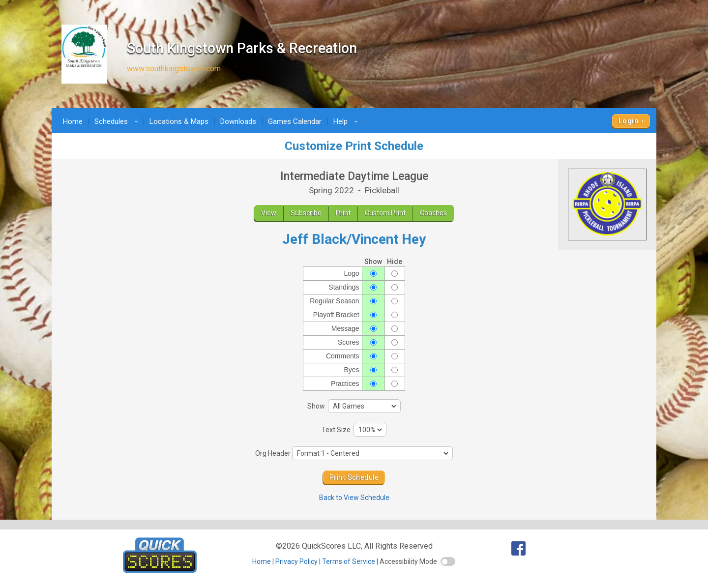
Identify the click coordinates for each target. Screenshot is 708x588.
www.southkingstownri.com (174, 69)
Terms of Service (349, 561)
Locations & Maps (179, 121)
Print (343, 213)
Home (73, 121)
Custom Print (385, 213)
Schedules (118, 121)
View (269, 213)
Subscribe (306, 213)
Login (629, 121)
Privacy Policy (296, 561)
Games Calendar (295, 121)
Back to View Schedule (354, 498)
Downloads (238, 121)
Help (347, 121)
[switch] (448, 561)
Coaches (433, 213)
